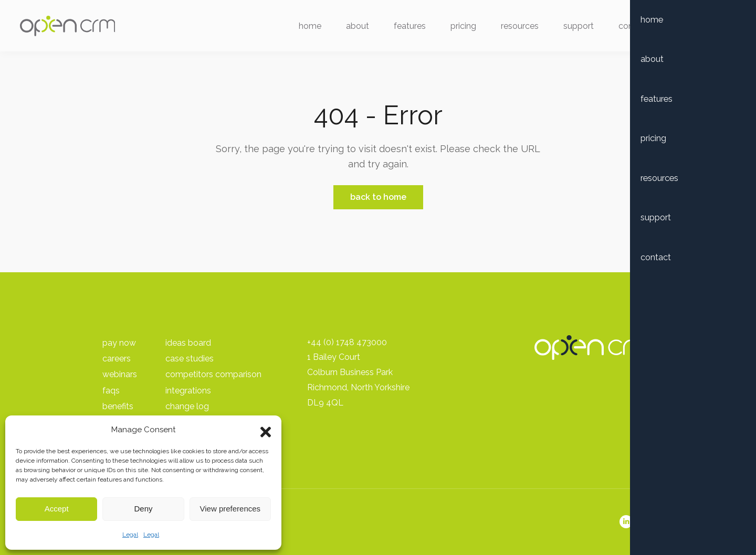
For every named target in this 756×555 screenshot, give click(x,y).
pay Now (119, 343)
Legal (130, 535)
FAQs (111, 391)
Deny (143, 509)
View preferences (230, 509)
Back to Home (378, 197)
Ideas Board (188, 343)
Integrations (188, 391)
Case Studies (190, 359)
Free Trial (695, 28)
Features (403, 28)
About (351, 28)
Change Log (187, 406)
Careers (117, 359)
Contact (627, 28)
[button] (266, 430)
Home (304, 28)
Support (572, 28)
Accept (57, 509)
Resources (513, 28)
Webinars (120, 374)
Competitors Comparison (213, 374)
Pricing (457, 28)
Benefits (118, 406)
